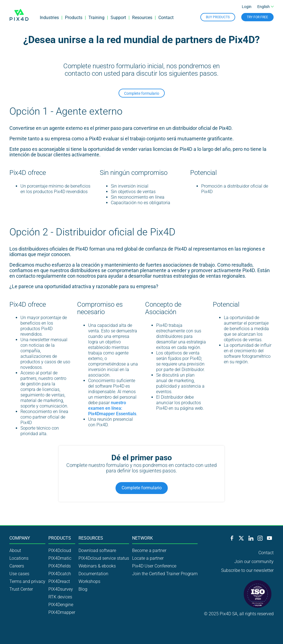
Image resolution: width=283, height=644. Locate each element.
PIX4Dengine (61, 605)
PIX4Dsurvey (61, 589)
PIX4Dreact (59, 581)
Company (20, 538)
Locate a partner (148, 558)
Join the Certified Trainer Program (165, 574)
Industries (49, 18)
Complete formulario (142, 93)
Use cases (19, 574)
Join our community (254, 562)
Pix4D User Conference (154, 566)
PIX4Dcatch (60, 574)
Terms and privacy (27, 581)
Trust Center (21, 589)
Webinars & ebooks (97, 566)
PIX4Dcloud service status (104, 558)
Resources (142, 18)
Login (247, 7)
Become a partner (149, 550)
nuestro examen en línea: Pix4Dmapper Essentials (112, 408)
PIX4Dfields (60, 566)
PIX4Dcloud (60, 550)
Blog (83, 589)
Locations (19, 558)
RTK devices (60, 597)
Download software (97, 550)
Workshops (89, 581)
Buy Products (218, 17)
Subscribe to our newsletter (247, 570)
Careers (17, 566)
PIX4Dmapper (62, 612)
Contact (166, 18)
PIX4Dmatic (60, 558)
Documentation (93, 574)
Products (74, 18)
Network (142, 538)
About (15, 550)
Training (96, 18)
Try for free (257, 17)
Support (118, 18)
